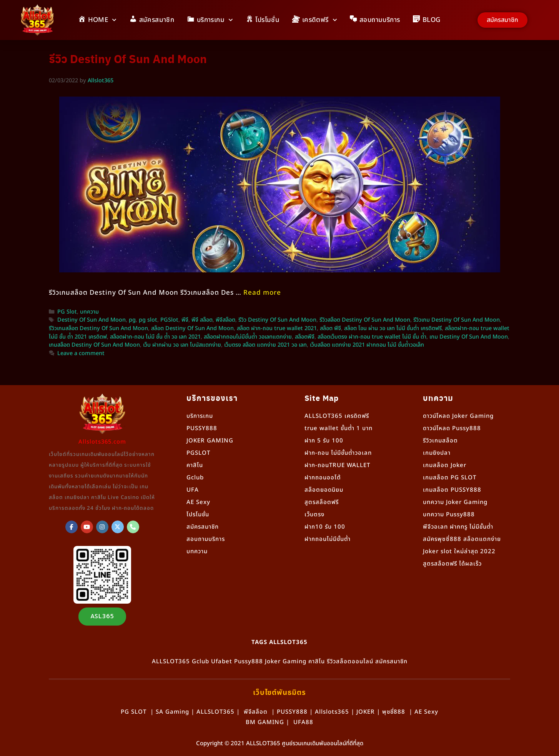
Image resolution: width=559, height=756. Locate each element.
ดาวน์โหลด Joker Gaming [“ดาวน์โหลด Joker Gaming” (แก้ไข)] (458, 416)
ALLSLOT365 (171, 662)
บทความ (89, 312)
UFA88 (303, 722)
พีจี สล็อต (202, 320)
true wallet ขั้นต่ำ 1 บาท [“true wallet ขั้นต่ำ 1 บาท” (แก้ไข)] (339, 428)
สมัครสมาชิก (203, 527)
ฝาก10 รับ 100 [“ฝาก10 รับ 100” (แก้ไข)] (325, 527)
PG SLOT (134, 712)
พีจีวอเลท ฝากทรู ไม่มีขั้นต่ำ (458, 527)
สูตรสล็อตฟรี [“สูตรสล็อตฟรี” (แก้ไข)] (322, 502)
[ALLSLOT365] (72, 527)
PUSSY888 (202, 428)
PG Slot (67, 312)
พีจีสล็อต (225, 320)
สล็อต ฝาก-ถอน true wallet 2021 (277, 329)
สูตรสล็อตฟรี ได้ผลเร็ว (452, 564)
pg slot (148, 320)
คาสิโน (195, 465)
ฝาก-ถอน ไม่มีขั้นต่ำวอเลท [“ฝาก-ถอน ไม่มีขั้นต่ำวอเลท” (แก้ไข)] (338, 453)
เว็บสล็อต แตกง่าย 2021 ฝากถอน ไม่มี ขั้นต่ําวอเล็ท (367, 345)
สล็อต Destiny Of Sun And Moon (192, 329)
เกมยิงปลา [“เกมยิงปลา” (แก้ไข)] (437, 453)
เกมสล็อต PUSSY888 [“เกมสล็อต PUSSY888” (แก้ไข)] (452, 490)
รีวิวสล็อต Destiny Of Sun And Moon (365, 320)
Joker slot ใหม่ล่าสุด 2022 (459, 552)
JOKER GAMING (210, 441)
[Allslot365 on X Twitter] (118, 527)
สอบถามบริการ (206, 539)
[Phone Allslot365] (133, 527)
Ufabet (222, 662)
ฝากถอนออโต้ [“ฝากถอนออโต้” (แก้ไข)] (323, 478)
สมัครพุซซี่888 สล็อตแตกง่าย (462, 539)
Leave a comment (81, 354)
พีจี (185, 320)
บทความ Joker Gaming (455, 502)
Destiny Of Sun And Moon (92, 320)
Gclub (195, 478)
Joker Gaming (286, 662)
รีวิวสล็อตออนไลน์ (350, 662)
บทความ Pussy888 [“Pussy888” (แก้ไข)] (449, 515)
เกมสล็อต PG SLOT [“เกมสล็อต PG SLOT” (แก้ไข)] (450, 478)
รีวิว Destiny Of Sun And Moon (277, 320)
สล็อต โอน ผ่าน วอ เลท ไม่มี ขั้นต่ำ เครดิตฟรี (393, 329)
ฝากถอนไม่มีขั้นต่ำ (328, 539)
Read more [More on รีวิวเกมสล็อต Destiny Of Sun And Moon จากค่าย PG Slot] (262, 293)
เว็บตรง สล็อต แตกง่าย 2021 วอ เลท (265, 345)
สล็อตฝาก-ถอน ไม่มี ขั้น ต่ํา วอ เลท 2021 (155, 337)
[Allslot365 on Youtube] (87, 527)
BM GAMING (265, 722)
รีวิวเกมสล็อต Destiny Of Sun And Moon (98, 329)
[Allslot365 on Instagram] (102, 527)
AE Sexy (426, 712)
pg (132, 320)
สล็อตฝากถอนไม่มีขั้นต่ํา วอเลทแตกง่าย (248, 337)
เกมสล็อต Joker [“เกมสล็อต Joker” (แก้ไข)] (445, 465)
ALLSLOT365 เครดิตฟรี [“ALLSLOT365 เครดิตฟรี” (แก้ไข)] (337, 416)
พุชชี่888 (394, 712)
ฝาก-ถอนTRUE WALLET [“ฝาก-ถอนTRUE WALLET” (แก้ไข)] (337, 465)
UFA (193, 490)
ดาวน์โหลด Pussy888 (452, 428)
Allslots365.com (102, 442)
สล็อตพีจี (305, 337)
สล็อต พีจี (330, 329)
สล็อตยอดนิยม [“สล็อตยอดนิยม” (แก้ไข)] (324, 490)
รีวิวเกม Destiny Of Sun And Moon (457, 320)
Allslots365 (332, 712)
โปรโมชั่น (198, 515)
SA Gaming (172, 712)
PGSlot (169, 320)
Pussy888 (249, 662)
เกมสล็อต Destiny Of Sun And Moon (94, 345)
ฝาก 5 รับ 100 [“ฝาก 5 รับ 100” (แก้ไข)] (324, 441)
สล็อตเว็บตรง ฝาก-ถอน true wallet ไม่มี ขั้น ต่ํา (372, 337)
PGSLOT (198, 453)
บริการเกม (200, 416)
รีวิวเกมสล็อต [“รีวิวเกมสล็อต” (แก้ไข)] (440, 441)
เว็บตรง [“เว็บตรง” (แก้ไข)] (314, 515)
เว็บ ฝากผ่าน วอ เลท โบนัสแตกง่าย (182, 345)
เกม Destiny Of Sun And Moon (469, 337)
